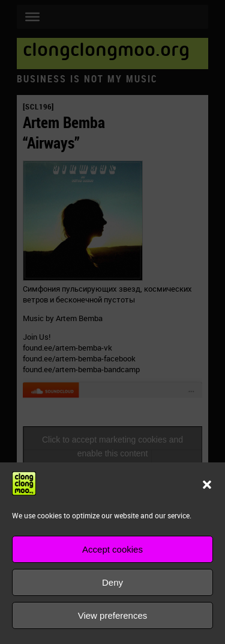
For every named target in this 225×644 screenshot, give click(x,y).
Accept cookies (112, 549)
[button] (207, 485)
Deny (112, 582)
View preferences (113, 615)
